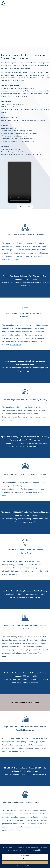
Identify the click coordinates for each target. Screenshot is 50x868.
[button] (48, 4)
